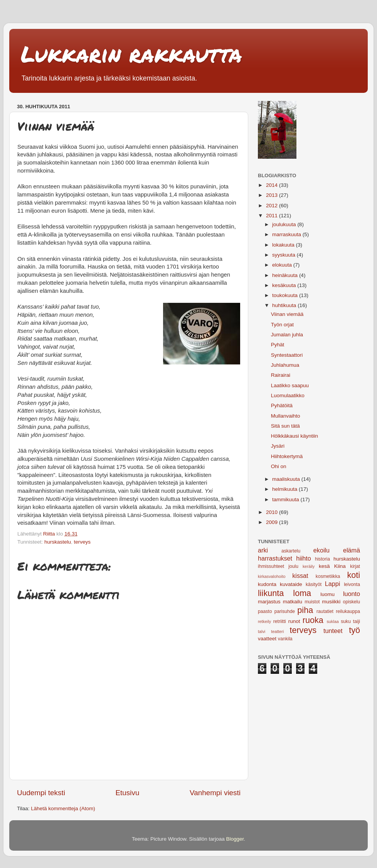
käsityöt (314, 584)
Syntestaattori (287, 355)
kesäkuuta (285, 285)
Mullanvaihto (286, 416)
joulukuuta (285, 224)
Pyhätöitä (282, 405)
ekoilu (321, 550)
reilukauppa (348, 611)
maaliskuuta (287, 479)
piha (305, 610)
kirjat (355, 566)
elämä (352, 550)
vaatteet (267, 639)
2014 (273, 185)
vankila (285, 639)
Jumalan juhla (287, 335)
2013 (273, 195)
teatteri (277, 631)
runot (294, 621)
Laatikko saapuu (290, 385)
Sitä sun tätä (285, 426)
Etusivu (128, 793)
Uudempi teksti (41, 793)
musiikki (331, 602)
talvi (262, 631)
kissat (300, 576)
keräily (309, 566)
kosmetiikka (328, 576)
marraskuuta (287, 234)
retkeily (264, 621)
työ (354, 630)
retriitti (280, 621)
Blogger (235, 839)
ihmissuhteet (271, 566)
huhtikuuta (285, 305)
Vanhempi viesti (215, 793)
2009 (273, 522)
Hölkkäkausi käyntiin (295, 436)
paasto (265, 611)
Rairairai (281, 375)
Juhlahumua (285, 365)
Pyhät (278, 345)
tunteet (333, 631)
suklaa (332, 621)
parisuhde (285, 611)
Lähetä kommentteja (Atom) (63, 808)
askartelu (291, 551)
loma (302, 593)
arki (263, 550)
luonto (352, 594)
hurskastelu (58, 542)
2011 (273, 216)
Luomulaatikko (288, 395)
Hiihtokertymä (287, 456)
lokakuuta (284, 245)
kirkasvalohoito (272, 576)
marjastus (269, 602)
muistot (312, 602)
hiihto (304, 558)
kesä (324, 566)
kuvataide (291, 584)
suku (346, 621)
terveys (82, 542)
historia (322, 559)
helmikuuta (285, 489)
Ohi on (279, 466)
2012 (273, 206)
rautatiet (325, 611)
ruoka (313, 620)
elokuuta (283, 265)
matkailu (293, 602)
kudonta (267, 584)
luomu (327, 594)
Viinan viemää (287, 314)
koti (353, 575)
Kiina (340, 566)
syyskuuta (284, 255)
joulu (293, 566)
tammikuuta (286, 499)
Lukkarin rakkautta (131, 54)
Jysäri (278, 446)
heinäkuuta (286, 275)
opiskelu (351, 602)
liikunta (271, 593)
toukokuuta (286, 295)
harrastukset (275, 558)
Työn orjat (282, 325)
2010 (273, 512)
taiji (357, 621)
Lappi (333, 584)
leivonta (352, 584)
